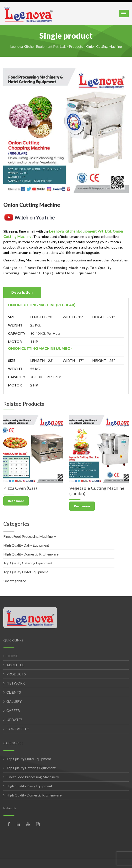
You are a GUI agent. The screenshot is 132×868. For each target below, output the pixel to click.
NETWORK (16, 683)
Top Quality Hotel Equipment (69, 273)
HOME (12, 656)
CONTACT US (18, 729)
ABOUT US (15, 665)
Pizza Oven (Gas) (20, 488)
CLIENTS (14, 692)
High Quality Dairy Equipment (26, 545)
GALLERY (14, 701)
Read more (16, 501)
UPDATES (14, 720)
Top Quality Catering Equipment (28, 563)
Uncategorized (15, 581)
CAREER (13, 710)
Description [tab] (22, 292)
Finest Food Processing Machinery (56, 268)
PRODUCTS (16, 674)
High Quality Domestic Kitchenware (31, 554)
